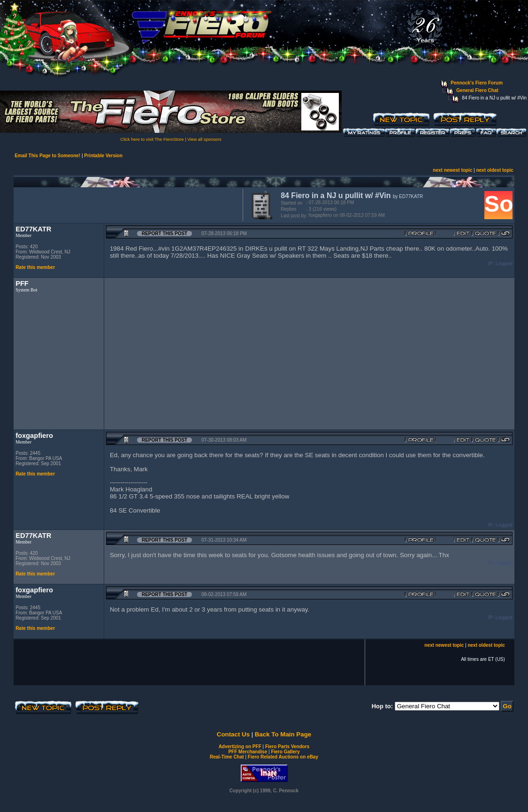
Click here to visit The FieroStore (152, 139)
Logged (504, 264)
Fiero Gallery (285, 752)
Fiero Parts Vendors (287, 747)
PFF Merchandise (248, 752)
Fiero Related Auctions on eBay (283, 757)
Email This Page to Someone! (47, 156)
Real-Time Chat (227, 757)
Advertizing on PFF (240, 747)
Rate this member (35, 267)
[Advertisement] (126, 204)
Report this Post (165, 234)
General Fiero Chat (477, 90)
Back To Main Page (283, 734)
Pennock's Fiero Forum (477, 83)
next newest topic (452, 170)
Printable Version (103, 156)
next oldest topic (494, 170)
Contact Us (233, 734)
